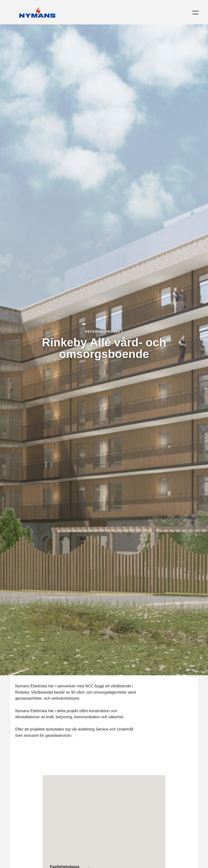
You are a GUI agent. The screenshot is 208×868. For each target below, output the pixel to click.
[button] (192, 12)
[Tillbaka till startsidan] (37, 12)
